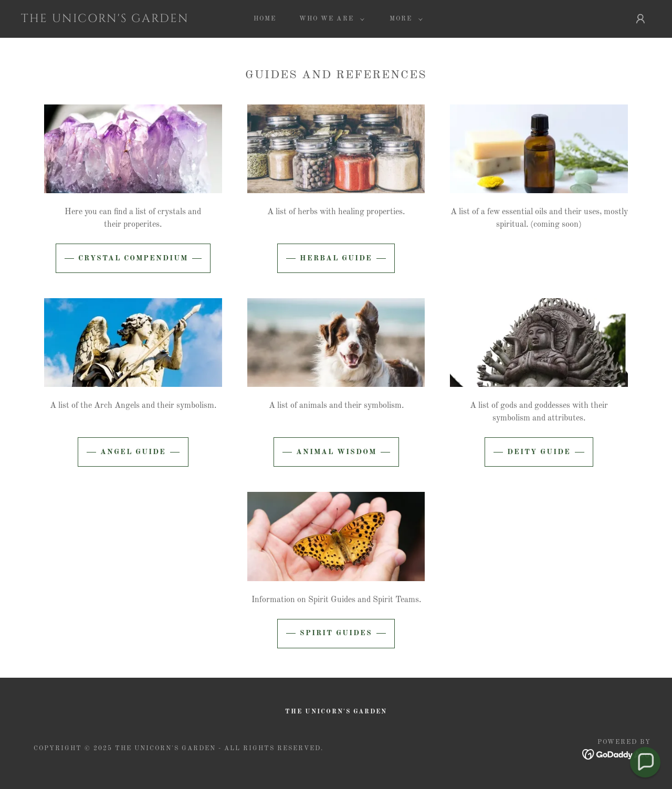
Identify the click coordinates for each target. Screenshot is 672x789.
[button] (329, 19)
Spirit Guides (336, 633)
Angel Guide (133, 452)
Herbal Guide (336, 258)
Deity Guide (539, 452)
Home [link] (265, 19)
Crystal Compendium (133, 258)
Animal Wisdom (336, 452)
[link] (107, 20)
